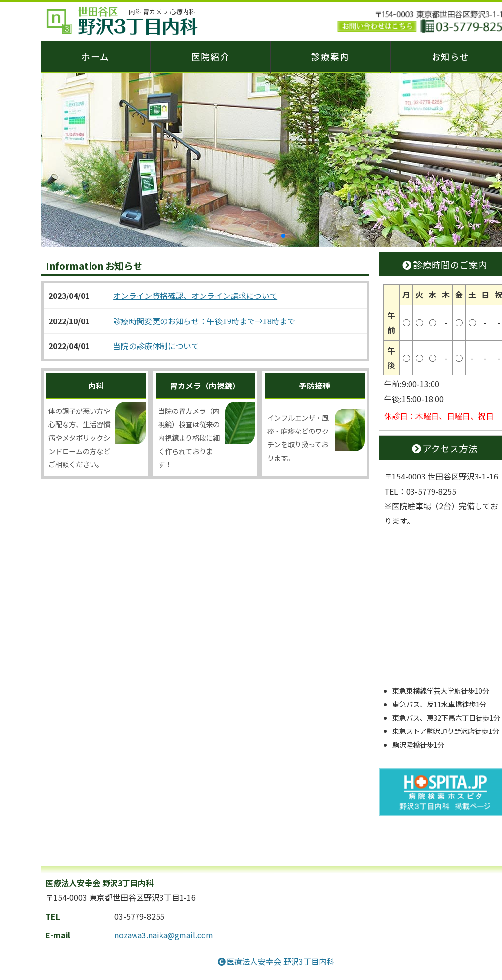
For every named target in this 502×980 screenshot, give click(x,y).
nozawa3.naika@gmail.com (164, 936)
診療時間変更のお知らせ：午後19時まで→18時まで (204, 322)
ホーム (95, 57)
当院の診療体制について (156, 347)
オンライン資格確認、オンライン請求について (195, 297)
